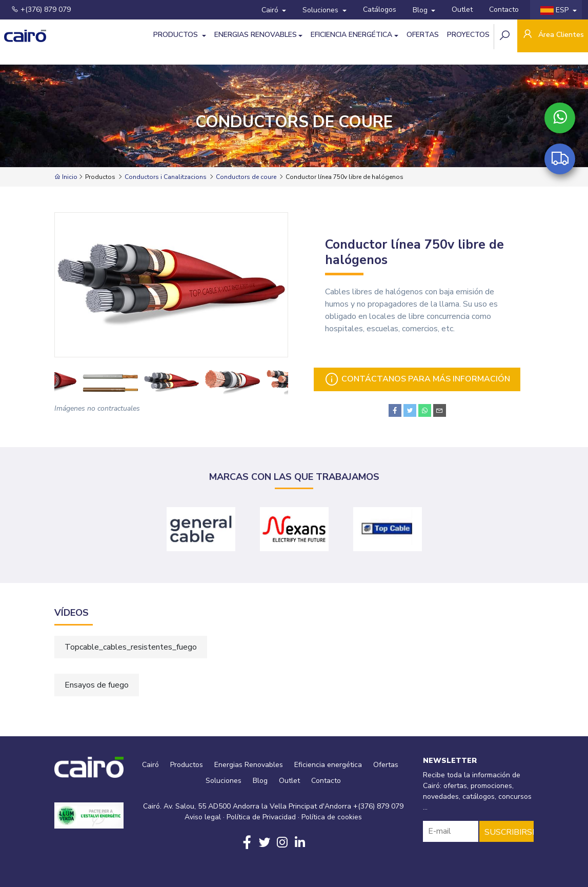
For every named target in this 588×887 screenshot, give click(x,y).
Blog (421, 10)
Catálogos (380, 9)
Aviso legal (203, 817)
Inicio (66, 177)
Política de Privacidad (261, 817)
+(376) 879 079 (41, 9)
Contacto (504, 9)
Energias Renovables (256, 35)
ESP (555, 10)
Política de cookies (332, 817)
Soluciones (321, 10)
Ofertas (423, 35)
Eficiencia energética (351, 35)
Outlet (462, 9)
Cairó (271, 10)
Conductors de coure (246, 177)
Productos (177, 35)
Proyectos (468, 35)
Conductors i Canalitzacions (166, 177)
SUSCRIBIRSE (509, 832)
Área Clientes (553, 35)
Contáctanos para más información (417, 379)
